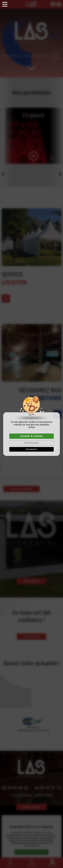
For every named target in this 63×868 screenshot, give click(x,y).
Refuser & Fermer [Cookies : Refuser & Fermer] (32, 443)
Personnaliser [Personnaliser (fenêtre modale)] (31, 449)
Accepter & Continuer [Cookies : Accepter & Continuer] (32, 436)
